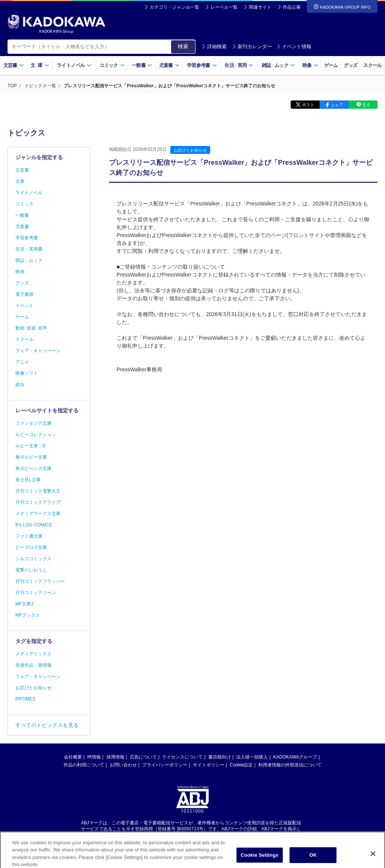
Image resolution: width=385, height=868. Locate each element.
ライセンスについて (182, 757)
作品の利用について (84, 765)
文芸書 (14, 65)
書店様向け (220, 757)
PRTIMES (25, 699)
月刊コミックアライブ (38, 502)
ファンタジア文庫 (33, 423)
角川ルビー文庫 (31, 457)
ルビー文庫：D (31, 446)
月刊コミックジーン (36, 593)
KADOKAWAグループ (295, 757)
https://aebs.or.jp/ (166, 835)
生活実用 (239, 65)
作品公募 (292, 7)
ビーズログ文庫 (31, 547)
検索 (183, 46)
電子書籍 (24, 294)
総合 (20, 385)
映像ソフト (27, 373)
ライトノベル (74, 65)
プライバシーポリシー (165, 765)
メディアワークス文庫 (38, 514)
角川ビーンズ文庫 (33, 468)
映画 (20, 272)
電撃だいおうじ (31, 570)
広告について (143, 757)
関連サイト (260, 7)
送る (366, 105)
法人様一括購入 (252, 757)
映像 (310, 65)
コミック (112, 65)
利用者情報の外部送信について (290, 765)
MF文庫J (24, 604)
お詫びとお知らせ (190, 150)
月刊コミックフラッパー (40, 581)
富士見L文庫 (28, 480)
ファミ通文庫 (29, 536)
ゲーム (331, 65)
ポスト (308, 105)
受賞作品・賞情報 (33, 665)
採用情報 (115, 757)
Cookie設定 (241, 765)
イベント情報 (294, 46)
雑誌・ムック (29, 260)
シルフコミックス (33, 559)
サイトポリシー (209, 765)
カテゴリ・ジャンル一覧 (174, 7)
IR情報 (94, 757)
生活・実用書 (29, 249)
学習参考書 (202, 65)
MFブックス (28, 615)
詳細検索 (214, 46)
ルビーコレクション (36, 435)
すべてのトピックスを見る (47, 725)
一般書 (142, 65)
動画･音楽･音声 (31, 328)
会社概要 (73, 757)
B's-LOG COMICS (34, 525)
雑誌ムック (278, 65)
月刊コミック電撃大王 (38, 491)
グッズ (351, 65)
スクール (372, 65)
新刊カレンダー (252, 46)
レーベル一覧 (224, 7)
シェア (337, 105)
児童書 (169, 65)
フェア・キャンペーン (38, 351)
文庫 (20, 181)
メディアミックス (33, 654)
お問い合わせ (123, 765)
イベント (24, 306)
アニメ (22, 362)
